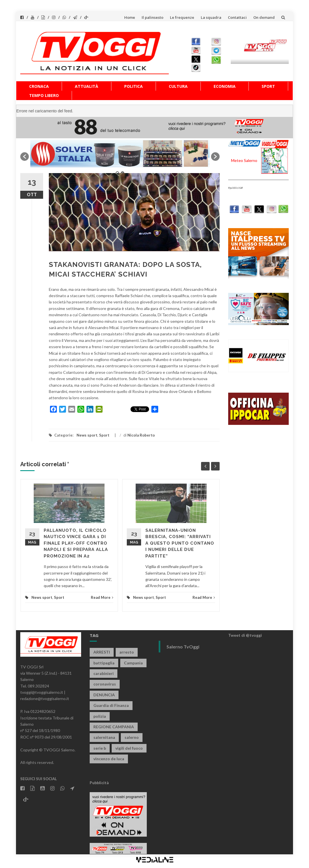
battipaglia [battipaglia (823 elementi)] (104, 663)
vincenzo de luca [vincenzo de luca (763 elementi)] (109, 759)
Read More (102, 597)
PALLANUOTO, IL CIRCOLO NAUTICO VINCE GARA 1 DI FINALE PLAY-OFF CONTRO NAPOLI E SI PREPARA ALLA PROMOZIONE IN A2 (76, 543)
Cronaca (39, 86)
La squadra (211, 17)
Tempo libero (44, 95)
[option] (120, 154)
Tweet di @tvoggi (245, 635)
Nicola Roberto (141, 435)
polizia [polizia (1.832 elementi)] (100, 716)
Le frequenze (182, 17)
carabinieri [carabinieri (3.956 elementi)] (104, 673)
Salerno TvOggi (183, 647)
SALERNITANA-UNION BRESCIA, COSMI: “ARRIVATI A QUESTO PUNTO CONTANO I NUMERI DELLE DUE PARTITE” (180, 543)
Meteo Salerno (244, 160)
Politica (134, 86)
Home (130, 17)
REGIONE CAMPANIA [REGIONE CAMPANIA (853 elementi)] (114, 727)
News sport (87, 435)
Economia (225, 86)
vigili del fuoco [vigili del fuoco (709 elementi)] (129, 748)
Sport (268, 86)
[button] (25, 157)
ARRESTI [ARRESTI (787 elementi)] (102, 652)
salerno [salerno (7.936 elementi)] (132, 737)
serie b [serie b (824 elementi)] (100, 748)
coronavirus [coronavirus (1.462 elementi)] (105, 684)
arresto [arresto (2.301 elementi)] (127, 652)
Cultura (178, 86)
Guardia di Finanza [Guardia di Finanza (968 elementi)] (111, 705)
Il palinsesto (153, 17)
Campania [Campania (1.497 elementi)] (133, 663)
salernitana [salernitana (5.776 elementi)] (104, 737)
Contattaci (237, 17)
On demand (264, 17)
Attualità (87, 86)
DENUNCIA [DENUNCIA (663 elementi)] (104, 695)
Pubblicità (99, 783)
